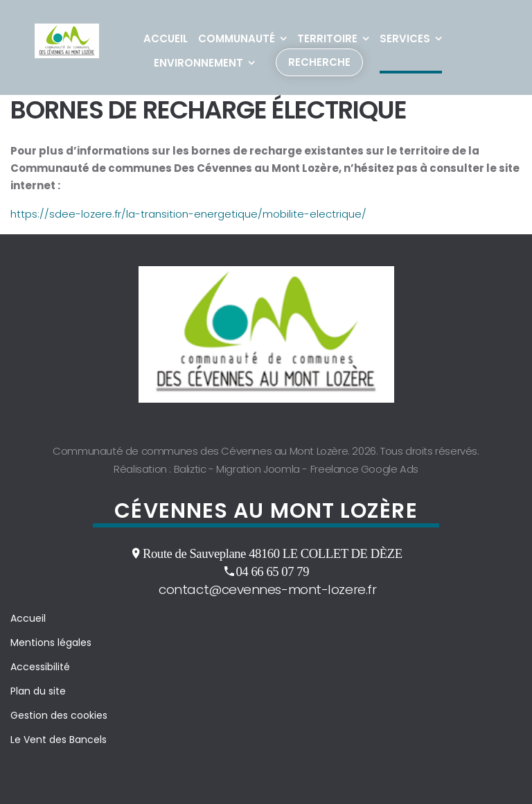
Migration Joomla (258, 469)
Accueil (166, 38)
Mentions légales (51, 643)
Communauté (237, 38)
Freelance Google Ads (364, 469)
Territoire (327, 38)
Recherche (319, 62)
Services (405, 38)
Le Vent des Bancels (59, 740)
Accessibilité (40, 667)
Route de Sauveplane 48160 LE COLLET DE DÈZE (273, 553)
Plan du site (38, 691)
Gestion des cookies (59, 715)
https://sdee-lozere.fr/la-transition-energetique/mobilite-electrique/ (188, 214)
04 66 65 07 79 (272, 571)
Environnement (198, 63)
